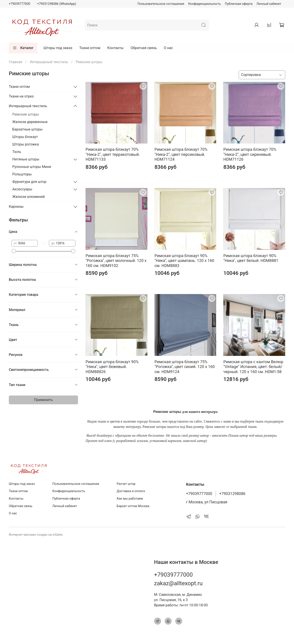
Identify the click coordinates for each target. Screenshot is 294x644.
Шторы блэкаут (25, 137)
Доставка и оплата (131, 491)
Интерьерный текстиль (49, 62)
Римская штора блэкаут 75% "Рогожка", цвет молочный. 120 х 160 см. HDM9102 (116, 261)
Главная (16, 62)
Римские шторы (26, 114)
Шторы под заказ (58, 48)
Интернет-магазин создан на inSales (36, 535)
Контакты (115, 48)
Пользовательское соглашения (161, 4)
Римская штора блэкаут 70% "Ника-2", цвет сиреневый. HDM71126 (250, 154)
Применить (43, 400)
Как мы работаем (130, 499)
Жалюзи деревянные (30, 122)
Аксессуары (22, 189)
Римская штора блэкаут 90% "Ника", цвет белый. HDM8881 (251, 258)
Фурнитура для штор (29, 182)
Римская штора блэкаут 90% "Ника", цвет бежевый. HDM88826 (112, 367)
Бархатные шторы (27, 129)
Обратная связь (144, 48)
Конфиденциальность (205, 4)
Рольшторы (22, 174)
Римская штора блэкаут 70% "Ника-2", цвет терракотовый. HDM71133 (113, 154)
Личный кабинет (269, 4)
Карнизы (16, 207)
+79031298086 (232, 494)
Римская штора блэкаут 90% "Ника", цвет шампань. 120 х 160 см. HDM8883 (184, 261)
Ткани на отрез (21, 96)
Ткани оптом (90, 48)
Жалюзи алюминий (29, 197)
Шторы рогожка (26, 144)
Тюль (17, 152)
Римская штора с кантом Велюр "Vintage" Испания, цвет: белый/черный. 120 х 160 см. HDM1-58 (253, 367)
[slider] (14, 251)
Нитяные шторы (26, 159)
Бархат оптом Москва (133, 506)
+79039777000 (20, 4)
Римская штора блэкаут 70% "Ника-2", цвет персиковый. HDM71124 (181, 154)
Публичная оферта (239, 4)
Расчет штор (126, 484)
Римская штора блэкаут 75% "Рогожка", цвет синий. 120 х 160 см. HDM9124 (185, 367)
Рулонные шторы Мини (32, 167)
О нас (168, 48)
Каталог (23, 48)
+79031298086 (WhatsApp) (57, 4)
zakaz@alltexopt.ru (178, 583)
